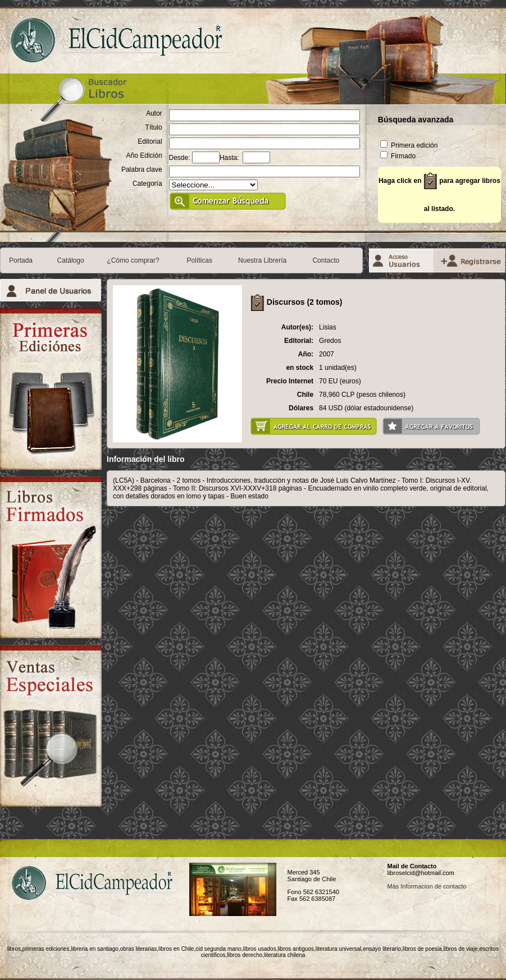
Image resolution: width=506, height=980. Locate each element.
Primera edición (409, 145)
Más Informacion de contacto (427, 886)
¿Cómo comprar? (133, 260)
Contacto (326, 260)
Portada (21, 260)
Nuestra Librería (262, 260)
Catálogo (71, 260)
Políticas (200, 260)
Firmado (398, 156)
